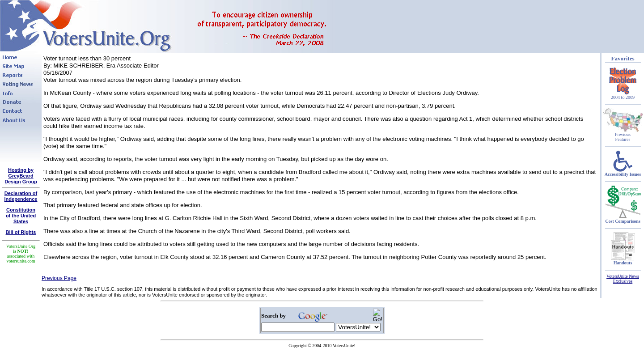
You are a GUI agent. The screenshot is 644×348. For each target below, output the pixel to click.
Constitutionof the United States (21, 216)
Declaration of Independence (21, 196)
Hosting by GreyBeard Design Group (21, 176)
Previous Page (59, 278)
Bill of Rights (21, 232)
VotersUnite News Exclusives (623, 279)
